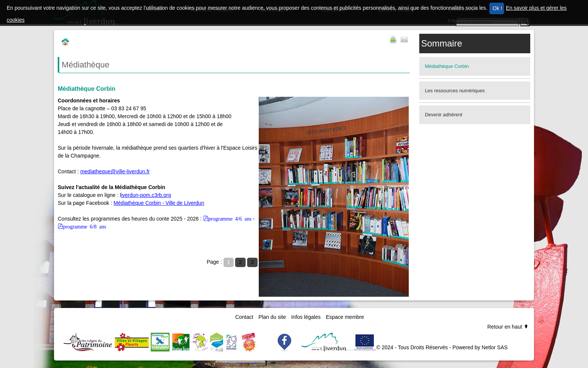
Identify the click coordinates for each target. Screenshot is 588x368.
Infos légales (306, 317)
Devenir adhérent (444, 115)
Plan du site (272, 317)
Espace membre (345, 317)
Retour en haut (508, 327)
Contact (244, 317)
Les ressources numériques (455, 91)
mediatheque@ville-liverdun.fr (115, 171)
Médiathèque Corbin (447, 66)
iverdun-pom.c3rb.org (146, 195)
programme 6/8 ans (85, 226)
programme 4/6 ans (230, 218)
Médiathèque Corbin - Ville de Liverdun (159, 203)
